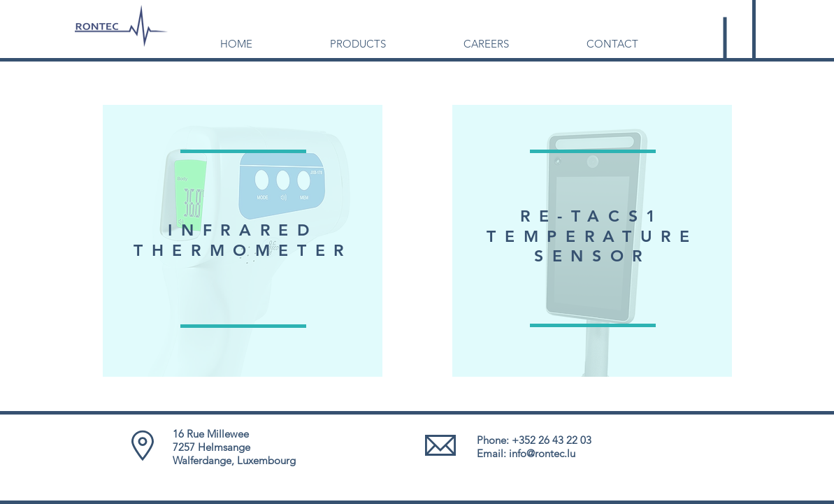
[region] (243, 241)
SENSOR (592, 256)
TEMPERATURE (592, 236)
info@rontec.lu (542, 453)
